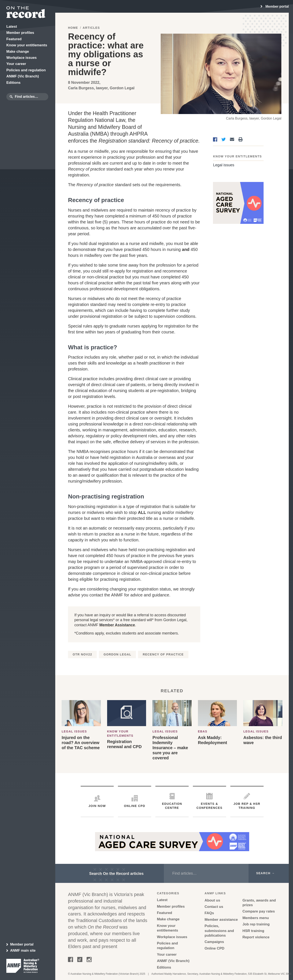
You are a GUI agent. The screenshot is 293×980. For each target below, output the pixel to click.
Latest (162, 900)
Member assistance (221, 920)
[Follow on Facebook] (70, 960)
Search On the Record (116, 874)
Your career (167, 955)
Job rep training (256, 924)
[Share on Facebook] (215, 139)
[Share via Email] (232, 139)
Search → (265, 873)
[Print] (240, 139)
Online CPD (214, 948)
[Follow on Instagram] (89, 960)
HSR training (253, 931)
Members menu (256, 918)
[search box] (31, 97)
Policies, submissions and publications (219, 931)
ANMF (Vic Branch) (173, 961)
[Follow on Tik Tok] (80, 960)
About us (212, 900)
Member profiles (171, 906)
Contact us (214, 907)
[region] (275, 7)
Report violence (256, 937)
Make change (168, 919)
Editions (164, 967)
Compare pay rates (259, 911)
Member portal (20, 945)
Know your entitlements (237, 156)
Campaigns (214, 942)
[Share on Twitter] (224, 139)
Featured (164, 913)
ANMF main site (21, 951)
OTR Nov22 (82, 654)
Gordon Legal (117, 654)
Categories (168, 893)
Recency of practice (163, 654)
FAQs (209, 913)
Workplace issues (172, 937)
